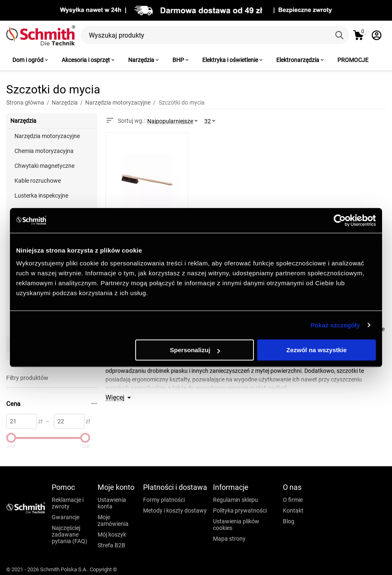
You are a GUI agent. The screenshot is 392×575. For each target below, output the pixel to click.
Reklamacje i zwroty (68, 503)
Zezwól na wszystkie (317, 350)
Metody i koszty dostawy (175, 511)
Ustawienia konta (112, 503)
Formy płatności (164, 500)
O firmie (293, 500)
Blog (289, 521)
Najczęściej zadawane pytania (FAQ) (69, 534)
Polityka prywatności (240, 511)
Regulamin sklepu (235, 500)
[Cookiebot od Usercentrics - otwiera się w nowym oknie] (340, 220)
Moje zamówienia (113, 520)
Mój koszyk (112, 534)
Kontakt (293, 511)
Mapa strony (229, 539)
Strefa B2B (111, 545)
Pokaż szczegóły (335, 325)
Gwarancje (66, 517)
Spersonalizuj (195, 350)
